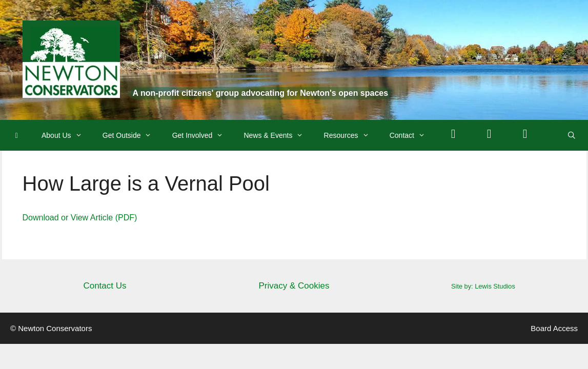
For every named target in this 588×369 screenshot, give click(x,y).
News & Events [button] (278, 135)
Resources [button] (352, 135)
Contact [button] (412, 135)
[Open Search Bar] (572, 135)
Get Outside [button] (132, 135)
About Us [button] (67, 135)
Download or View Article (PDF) (80, 218)
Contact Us (105, 286)
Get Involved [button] (203, 135)
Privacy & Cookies (294, 286)
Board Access (554, 328)
